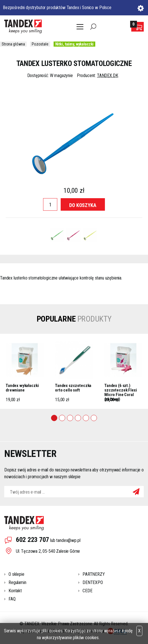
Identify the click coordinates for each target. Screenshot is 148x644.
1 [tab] (54, 418)
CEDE (87, 591)
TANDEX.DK (108, 75)
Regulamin (17, 582)
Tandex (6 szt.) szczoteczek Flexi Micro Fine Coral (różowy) (120, 390)
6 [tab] (94, 418)
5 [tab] (86, 418)
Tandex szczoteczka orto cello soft (73, 388)
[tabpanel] (25, 371)
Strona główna (13, 44)
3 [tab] (70, 418)
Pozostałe (40, 44)
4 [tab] (78, 418)
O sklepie (16, 574)
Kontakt (15, 591)
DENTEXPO (93, 582)
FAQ (12, 599)
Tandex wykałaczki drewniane (22, 388)
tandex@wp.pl (68, 540)
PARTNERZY (94, 574)
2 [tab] (62, 418)
